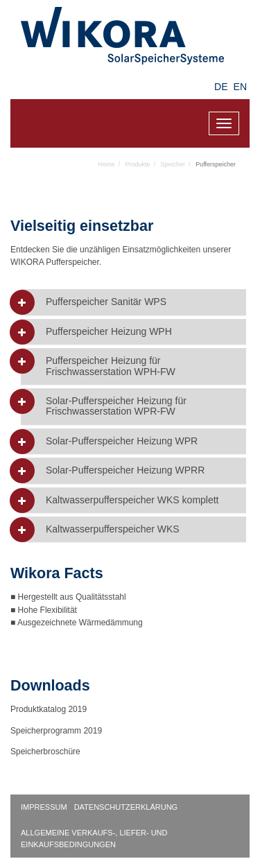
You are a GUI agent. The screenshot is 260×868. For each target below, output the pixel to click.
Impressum (44, 807)
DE (221, 87)
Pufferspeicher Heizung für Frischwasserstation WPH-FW (111, 366)
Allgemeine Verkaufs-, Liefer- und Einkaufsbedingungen (94, 839)
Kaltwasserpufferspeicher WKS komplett (132, 500)
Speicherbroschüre (46, 752)
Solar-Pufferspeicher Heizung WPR (122, 441)
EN (240, 87)
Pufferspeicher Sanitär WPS (106, 302)
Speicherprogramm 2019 (56, 731)
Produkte (138, 164)
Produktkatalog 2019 (49, 709)
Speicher (173, 164)
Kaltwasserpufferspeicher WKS (113, 529)
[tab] (133, 302)
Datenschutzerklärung (126, 807)
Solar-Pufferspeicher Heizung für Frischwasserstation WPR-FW (116, 406)
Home (107, 164)
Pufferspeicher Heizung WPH (109, 332)
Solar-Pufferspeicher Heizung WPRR (125, 470)
